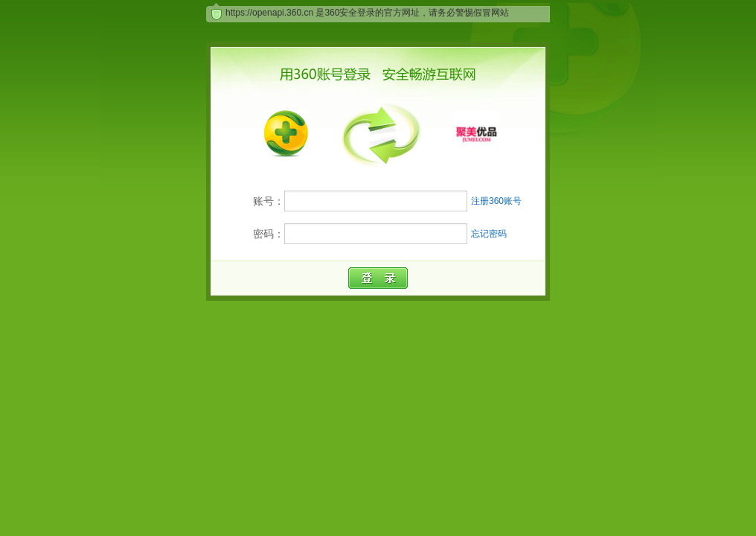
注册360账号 (496, 201)
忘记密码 (489, 234)
